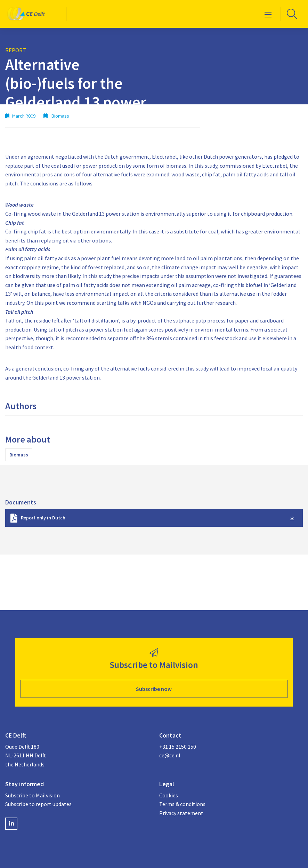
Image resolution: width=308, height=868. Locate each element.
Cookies (169, 795)
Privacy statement (181, 813)
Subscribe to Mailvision (33, 795)
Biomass (19, 455)
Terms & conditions (182, 804)
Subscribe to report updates (38, 804)
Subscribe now (154, 689)
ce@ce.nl (170, 755)
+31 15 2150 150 (178, 747)
